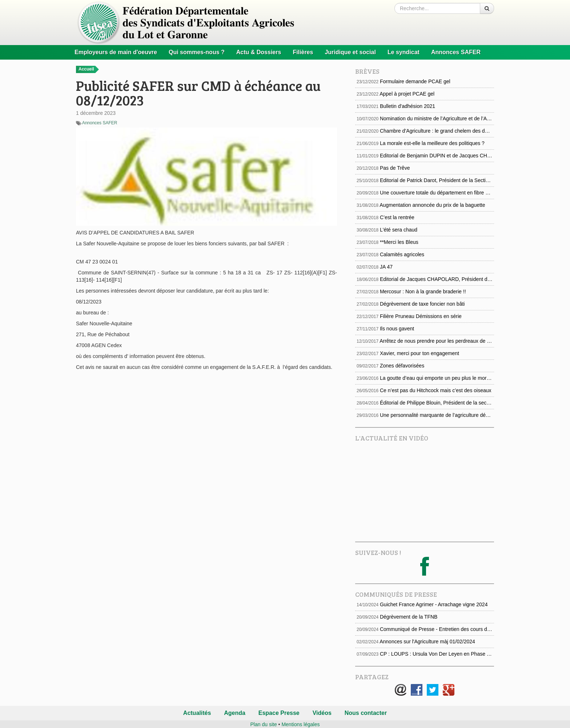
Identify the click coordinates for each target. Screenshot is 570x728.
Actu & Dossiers (259, 52)
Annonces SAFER (456, 52)
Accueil (89, 69)
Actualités (197, 713)
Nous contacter (366, 713)
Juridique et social (350, 52)
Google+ (449, 690)
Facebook (417, 690)
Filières (303, 52)
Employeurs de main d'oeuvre (116, 52)
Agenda (235, 713)
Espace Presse (279, 713)
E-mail (401, 690)
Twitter (433, 690)
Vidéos (322, 713)
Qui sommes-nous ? (197, 52)
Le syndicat (404, 52)
